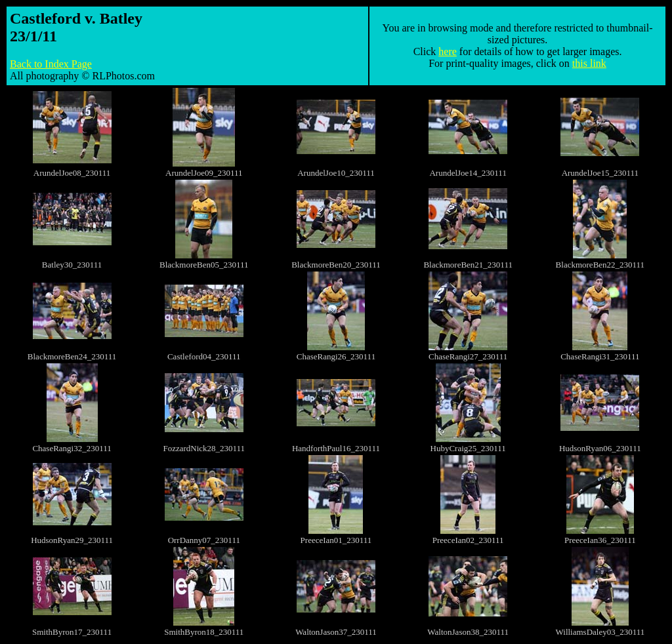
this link (589, 63)
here (448, 51)
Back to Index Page (51, 64)
